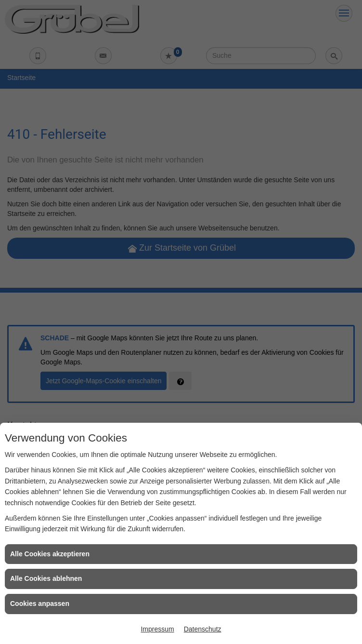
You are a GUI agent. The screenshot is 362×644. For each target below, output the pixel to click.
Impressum (157, 629)
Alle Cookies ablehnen (46, 578)
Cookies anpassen (40, 604)
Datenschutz (203, 629)
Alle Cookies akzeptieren (50, 554)
